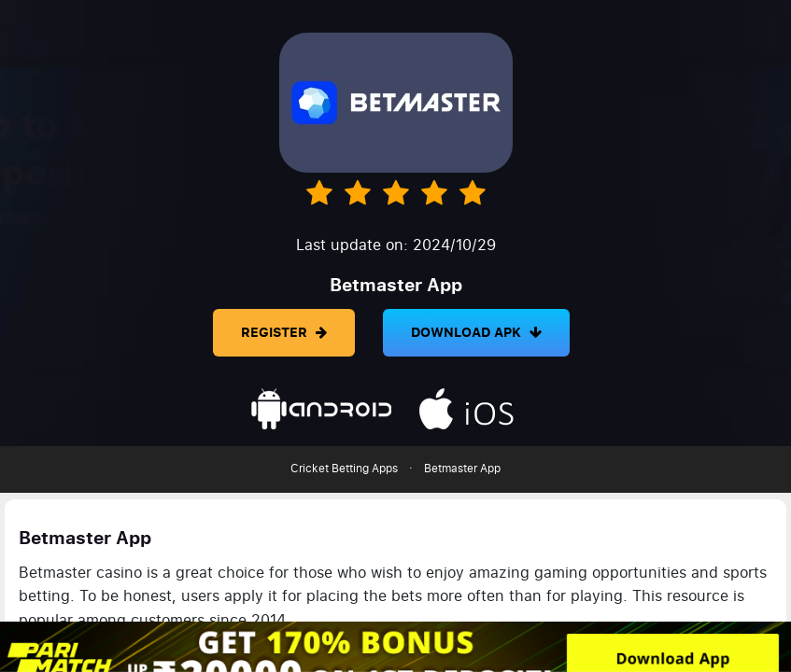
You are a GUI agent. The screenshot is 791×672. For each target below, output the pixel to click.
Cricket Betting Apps (344, 469)
